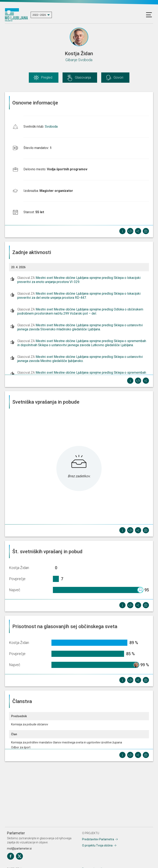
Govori (118, 77)
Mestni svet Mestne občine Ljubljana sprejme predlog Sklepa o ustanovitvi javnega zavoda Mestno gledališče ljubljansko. (80, 359)
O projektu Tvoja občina (97, 845)
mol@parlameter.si (19, 849)
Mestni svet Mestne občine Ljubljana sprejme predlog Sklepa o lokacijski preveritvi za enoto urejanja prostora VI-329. (79, 280)
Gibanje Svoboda (79, 60)
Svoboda (51, 127)
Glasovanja (83, 77)
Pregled (47, 77)
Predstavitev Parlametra (98, 839)
